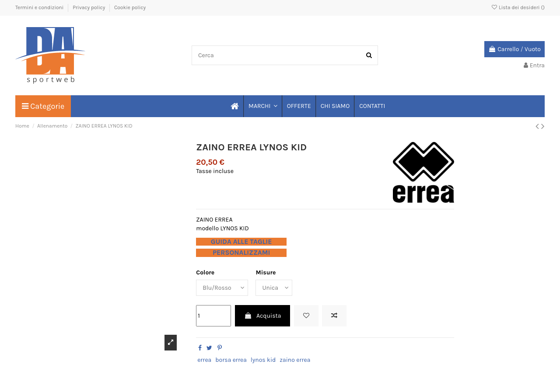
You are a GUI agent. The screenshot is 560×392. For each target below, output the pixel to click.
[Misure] (274, 288)
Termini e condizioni (40, 7)
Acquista (263, 316)
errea (204, 360)
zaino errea (295, 360)
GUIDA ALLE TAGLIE (241, 242)
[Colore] (222, 288)
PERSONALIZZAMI (241, 253)
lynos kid (263, 360)
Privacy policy (89, 7)
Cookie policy (130, 7)
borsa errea (231, 360)
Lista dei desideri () (518, 7)
